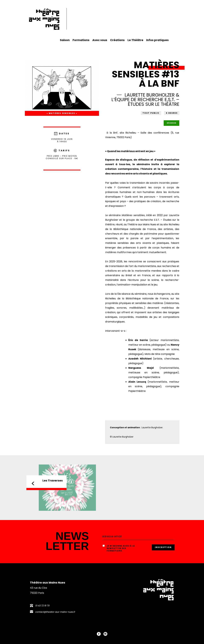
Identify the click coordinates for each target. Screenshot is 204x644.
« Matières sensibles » (62, 113)
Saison (65, 40)
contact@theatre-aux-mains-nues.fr (55, 612)
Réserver (171, 123)
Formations (81, 40)
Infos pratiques (157, 40)
